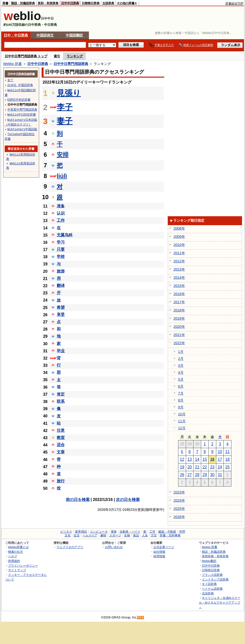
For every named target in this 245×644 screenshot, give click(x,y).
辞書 (5, 3)
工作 (61, 220)
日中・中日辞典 (16, 35)
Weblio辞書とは (18, 547)
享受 (61, 315)
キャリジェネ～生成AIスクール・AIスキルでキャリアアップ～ (220, 602)
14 (197, 459)
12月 (182, 428)
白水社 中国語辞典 (20, 85)
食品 (136, 535)
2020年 (179, 327)
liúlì (62, 176)
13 (190, 459)
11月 (182, 421)
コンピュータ (99, 532)
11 (227, 452)
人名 (145, 535)
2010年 (179, 245)
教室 (61, 438)
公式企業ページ (164, 547)
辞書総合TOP (234, 3)
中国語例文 (45, 35)
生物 (127, 535)
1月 (181, 352)
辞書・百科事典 (170, 535)
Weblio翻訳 (209, 561)
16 (212, 459)
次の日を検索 (128, 500)
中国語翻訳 (74, 35)
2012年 (179, 261)
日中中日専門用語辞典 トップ (26, 56)
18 (227, 459)
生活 (77, 535)
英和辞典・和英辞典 (215, 556)
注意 (61, 430)
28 (197, 475)
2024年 (179, 500)
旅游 (61, 271)
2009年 (179, 237)
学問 (182, 532)
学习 (61, 242)
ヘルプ (13, 556)
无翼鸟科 (65, 235)
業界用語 (81, 532)
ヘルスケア (90, 535)
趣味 (103, 535)
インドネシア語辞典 (215, 579)
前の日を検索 (78, 500)
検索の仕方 (16, 552)
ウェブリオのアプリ (70, 547)
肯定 (61, 394)
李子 (65, 107)
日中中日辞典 (70, 3)
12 (182, 459)
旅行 (61, 481)
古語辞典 (108, 3)
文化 (68, 535)
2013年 (179, 269)
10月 (182, 414)
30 (212, 475)
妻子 (65, 121)
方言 (154, 535)
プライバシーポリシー (23, 566)
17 (220, 459)
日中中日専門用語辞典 (71, 64)
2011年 (179, 253)
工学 (152, 532)
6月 (181, 386)
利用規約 (14, 561)
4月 (181, 372)
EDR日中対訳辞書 (19, 100)
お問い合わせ (114, 547)
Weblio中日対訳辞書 (22, 114)
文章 (61, 452)
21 (197, 467)
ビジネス (66, 532)
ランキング (75, 56)
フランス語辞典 (212, 575)
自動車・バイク (130, 532)
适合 (61, 445)
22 (205, 467)
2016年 (179, 294)
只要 (61, 249)
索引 (57, 56)
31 (220, 475)
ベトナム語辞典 (212, 589)
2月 (181, 359)
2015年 (179, 286)
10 (220, 452)
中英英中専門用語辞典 (22, 109)
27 (190, 475)
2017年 (179, 302)
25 (227, 467)
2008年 (179, 228)
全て (10, 80)
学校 (61, 257)
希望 (61, 307)
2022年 (179, 343)
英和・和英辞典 (48, 3)
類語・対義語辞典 (23, 3)
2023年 (179, 492)
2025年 (179, 509)
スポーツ (115, 535)
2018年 (179, 310)
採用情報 (159, 556)
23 (212, 467)
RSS (141, 618)
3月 (181, 366)
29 (205, 475)
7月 (181, 393)
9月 (181, 407)
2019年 (179, 318)
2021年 (179, 335)
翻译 (61, 286)
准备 (61, 206)
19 (182, 467)
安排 (63, 155)
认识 (61, 213)
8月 (181, 400)
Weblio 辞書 (13, 64)
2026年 (179, 517)
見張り (69, 93)
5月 (181, 379)
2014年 (179, 277)
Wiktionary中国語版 (22, 129)
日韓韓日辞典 (91, 3)
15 (205, 459)
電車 (114, 532)
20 (190, 467)
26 (182, 475)
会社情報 (159, 552)
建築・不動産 (167, 532)
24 (220, 467)
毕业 (61, 351)
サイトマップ (17, 570)
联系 (61, 401)
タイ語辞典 (209, 584)
